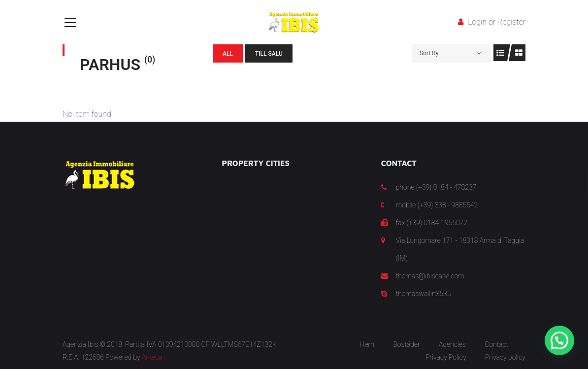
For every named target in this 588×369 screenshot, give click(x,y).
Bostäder (406, 344)
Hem (367, 344)
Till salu (269, 54)
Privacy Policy (446, 357)
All (228, 54)
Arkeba (152, 357)
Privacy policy (505, 357)
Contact (496, 344)
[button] (559, 340)
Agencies (452, 344)
